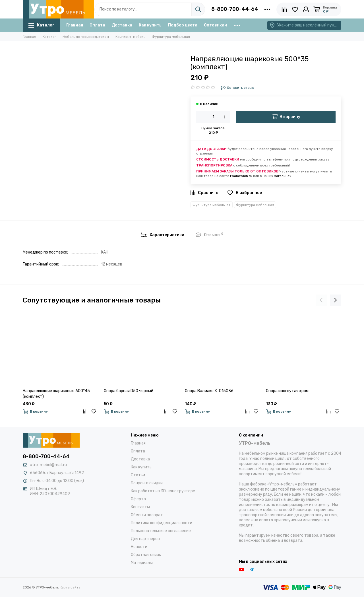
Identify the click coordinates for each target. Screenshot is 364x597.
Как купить (150, 25)
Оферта (138, 499)
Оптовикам (216, 25)
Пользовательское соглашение (161, 531)
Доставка (122, 25)
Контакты (140, 507)
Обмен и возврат (147, 515)
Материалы (142, 563)
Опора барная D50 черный (129, 391)
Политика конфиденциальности (162, 523)
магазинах (283, 176)
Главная (75, 25)
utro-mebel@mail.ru (48, 465)
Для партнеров (145, 539)
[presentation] (321, 300)
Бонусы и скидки (147, 483)
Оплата (97, 25)
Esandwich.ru (241, 176)
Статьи (138, 475)
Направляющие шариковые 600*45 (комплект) (56, 394)
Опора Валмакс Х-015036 (209, 391)
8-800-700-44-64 (235, 9)
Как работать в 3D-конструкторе (163, 491)
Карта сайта (70, 587)
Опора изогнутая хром (287, 391)
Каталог (41, 25)
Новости (139, 547)
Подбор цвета (183, 25)
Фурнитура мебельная (212, 205)
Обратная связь (146, 555)
